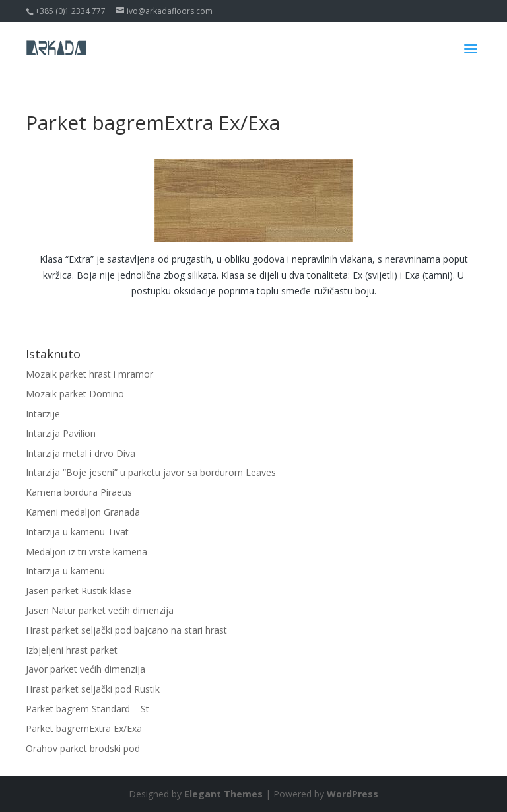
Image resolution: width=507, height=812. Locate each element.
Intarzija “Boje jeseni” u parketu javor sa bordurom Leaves (151, 472)
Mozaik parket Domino (75, 394)
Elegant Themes (223, 794)
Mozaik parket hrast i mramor (89, 374)
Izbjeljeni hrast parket (72, 650)
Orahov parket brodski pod (83, 748)
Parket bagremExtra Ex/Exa (84, 728)
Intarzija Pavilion (61, 433)
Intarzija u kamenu (65, 571)
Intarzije (43, 414)
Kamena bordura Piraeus (79, 492)
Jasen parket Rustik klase (79, 591)
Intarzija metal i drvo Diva (81, 453)
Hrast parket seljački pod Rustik (93, 689)
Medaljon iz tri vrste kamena (86, 552)
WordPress (353, 794)
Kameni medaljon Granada (83, 512)
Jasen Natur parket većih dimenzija (100, 610)
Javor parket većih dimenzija (85, 669)
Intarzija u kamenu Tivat (77, 532)
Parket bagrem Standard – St (87, 709)
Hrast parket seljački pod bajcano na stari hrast (126, 630)
